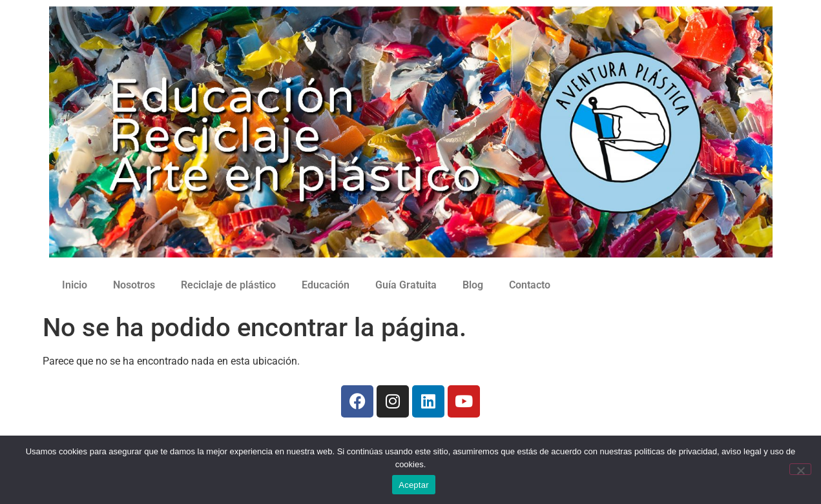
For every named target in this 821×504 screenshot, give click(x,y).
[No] (800, 469)
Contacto (530, 285)
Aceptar (414, 485)
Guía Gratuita (406, 285)
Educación (326, 285)
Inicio (75, 285)
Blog (473, 285)
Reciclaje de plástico (228, 285)
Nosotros (134, 285)
